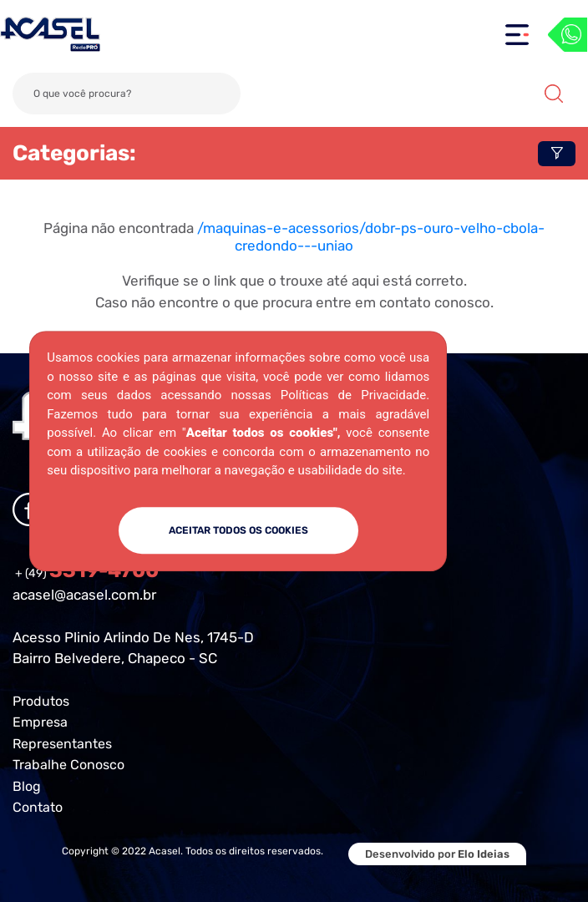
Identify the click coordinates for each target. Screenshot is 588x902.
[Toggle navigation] (517, 35)
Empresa (40, 722)
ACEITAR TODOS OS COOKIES (238, 530)
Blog (27, 786)
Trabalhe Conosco (68, 765)
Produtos (41, 701)
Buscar (554, 94)
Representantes (62, 744)
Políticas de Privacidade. (355, 395)
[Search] (127, 94)
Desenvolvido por (437, 854)
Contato (38, 807)
